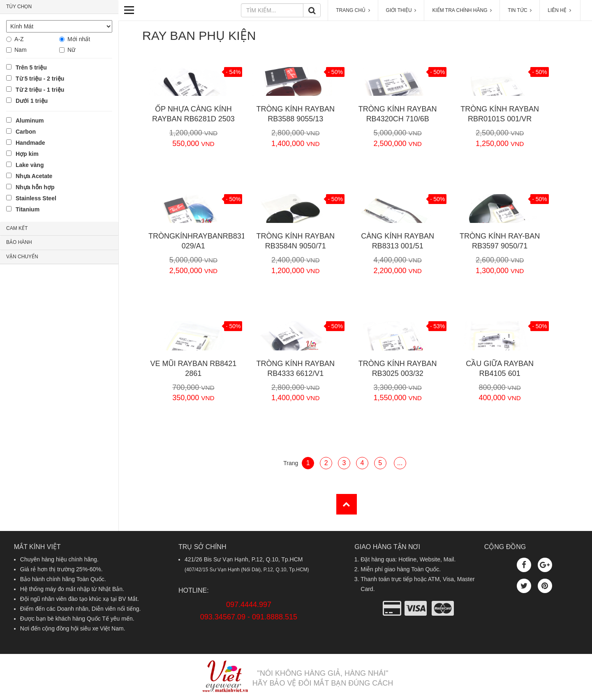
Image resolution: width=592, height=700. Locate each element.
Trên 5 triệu (31, 67)
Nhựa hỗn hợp (35, 187)
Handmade (30, 143)
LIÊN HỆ (560, 10)
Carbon (26, 132)
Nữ (71, 50)
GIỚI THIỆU (401, 10)
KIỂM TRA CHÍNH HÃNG (462, 10)
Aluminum (30, 121)
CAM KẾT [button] (17, 228)
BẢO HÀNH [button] (19, 242)
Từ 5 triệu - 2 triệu (40, 79)
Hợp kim (27, 154)
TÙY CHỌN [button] (19, 7)
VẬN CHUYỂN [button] (22, 257)
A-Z (19, 39)
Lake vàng (30, 165)
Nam (21, 50)
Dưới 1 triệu (32, 101)
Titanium (28, 209)
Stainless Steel (36, 198)
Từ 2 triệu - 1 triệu (40, 90)
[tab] (59, 7)
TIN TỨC (520, 10)
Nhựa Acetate (34, 176)
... (400, 463)
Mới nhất (79, 39)
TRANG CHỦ (353, 10)
